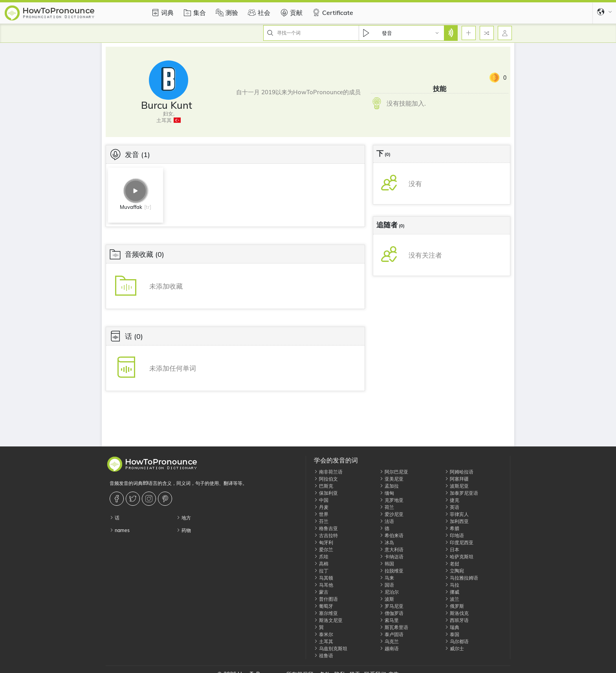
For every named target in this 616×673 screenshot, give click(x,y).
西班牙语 (457, 620)
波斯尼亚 (457, 486)
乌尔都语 (457, 641)
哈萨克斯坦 (459, 557)
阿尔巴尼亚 (394, 472)
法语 (387, 521)
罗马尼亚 (391, 606)
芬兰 (321, 521)
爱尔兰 (324, 550)
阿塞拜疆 (457, 479)
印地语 (454, 535)
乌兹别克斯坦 (331, 648)
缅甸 (387, 493)
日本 (452, 550)
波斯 (387, 599)
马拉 (452, 585)
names (120, 530)
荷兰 (387, 507)
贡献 (290, 13)
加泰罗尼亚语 (461, 493)
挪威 (452, 592)
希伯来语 (391, 535)
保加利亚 (326, 493)
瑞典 (452, 627)
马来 (387, 578)
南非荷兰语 (328, 472)
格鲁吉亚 (326, 528)
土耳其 (324, 641)
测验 (226, 13)
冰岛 (387, 542)
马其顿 (324, 578)
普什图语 (326, 599)
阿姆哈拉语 (459, 472)
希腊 (452, 528)
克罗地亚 (391, 500)
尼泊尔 (389, 592)
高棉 (321, 564)
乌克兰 (389, 641)
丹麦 (321, 507)
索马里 (389, 620)
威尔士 (454, 648)
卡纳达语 (391, 557)
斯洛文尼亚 (328, 620)
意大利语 (391, 550)
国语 (387, 585)
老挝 (452, 564)
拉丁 (321, 571)
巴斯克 (324, 486)
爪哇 (321, 557)
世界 (321, 514)
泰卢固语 (391, 634)
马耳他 (324, 585)
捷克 (452, 500)
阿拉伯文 (326, 479)
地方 (184, 518)
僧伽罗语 (391, 613)
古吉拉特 (326, 535)
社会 (258, 13)
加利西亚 (457, 521)
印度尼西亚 (459, 542)
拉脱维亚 (391, 571)
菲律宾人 (457, 514)
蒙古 (321, 592)
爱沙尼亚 (391, 514)
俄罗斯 (454, 606)
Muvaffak (131, 207)
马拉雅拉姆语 (461, 578)
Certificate (332, 13)
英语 (452, 507)
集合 (194, 13)
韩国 (387, 564)
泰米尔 (324, 634)
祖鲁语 (324, 656)
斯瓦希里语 (394, 627)
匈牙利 (324, 542)
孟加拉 (389, 486)
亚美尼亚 (391, 479)
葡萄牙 (324, 606)
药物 (184, 530)
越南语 (389, 648)
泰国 (452, 634)
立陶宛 (454, 571)
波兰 (452, 599)
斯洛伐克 (457, 613)
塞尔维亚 (326, 613)
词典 (161, 13)
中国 (321, 500)
